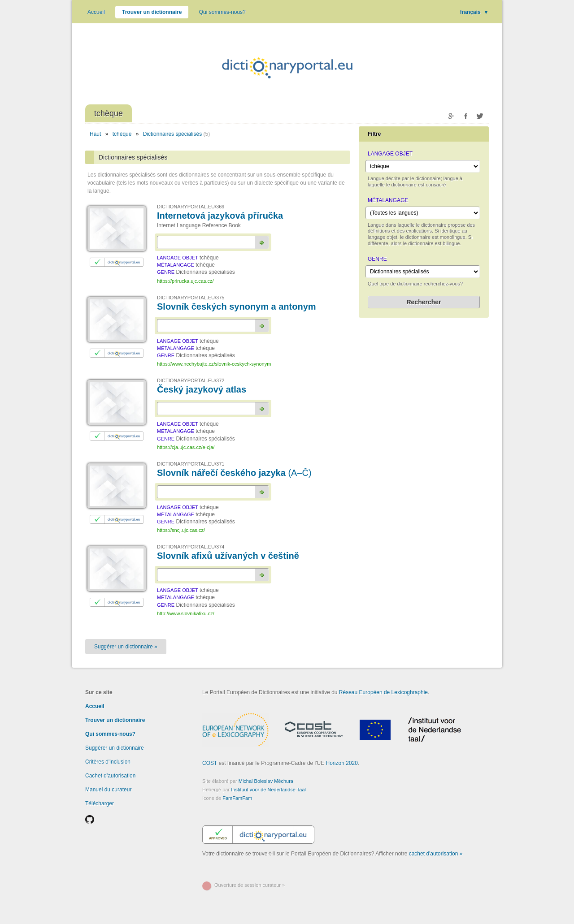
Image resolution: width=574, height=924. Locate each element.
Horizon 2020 (342, 763)
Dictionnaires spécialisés (172, 134)
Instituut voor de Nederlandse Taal (268, 790)
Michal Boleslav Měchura (266, 781)
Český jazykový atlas (202, 389)
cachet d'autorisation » (436, 854)
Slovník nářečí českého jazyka (234, 473)
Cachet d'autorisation (110, 776)
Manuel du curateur (108, 790)
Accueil (96, 12)
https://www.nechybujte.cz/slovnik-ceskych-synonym (214, 364)
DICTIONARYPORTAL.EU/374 (191, 547)
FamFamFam (237, 798)
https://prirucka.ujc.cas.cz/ (185, 281)
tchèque (122, 134)
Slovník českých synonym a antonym (237, 307)
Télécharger (100, 803)
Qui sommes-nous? (222, 12)
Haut (95, 134)
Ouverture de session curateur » (250, 885)
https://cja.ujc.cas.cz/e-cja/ (186, 447)
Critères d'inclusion (108, 762)
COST (210, 763)
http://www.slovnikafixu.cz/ (186, 613)
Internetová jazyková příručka (220, 216)
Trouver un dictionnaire (152, 12)
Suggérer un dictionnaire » (126, 647)
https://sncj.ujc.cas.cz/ (181, 530)
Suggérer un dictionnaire (115, 748)
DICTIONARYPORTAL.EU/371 (191, 464)
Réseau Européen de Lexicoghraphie (383, 692)
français (474, 12)
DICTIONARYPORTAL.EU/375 (191, 298)
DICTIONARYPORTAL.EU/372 (191, 380)
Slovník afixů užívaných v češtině (228, 556)
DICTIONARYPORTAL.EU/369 (191, 207)
